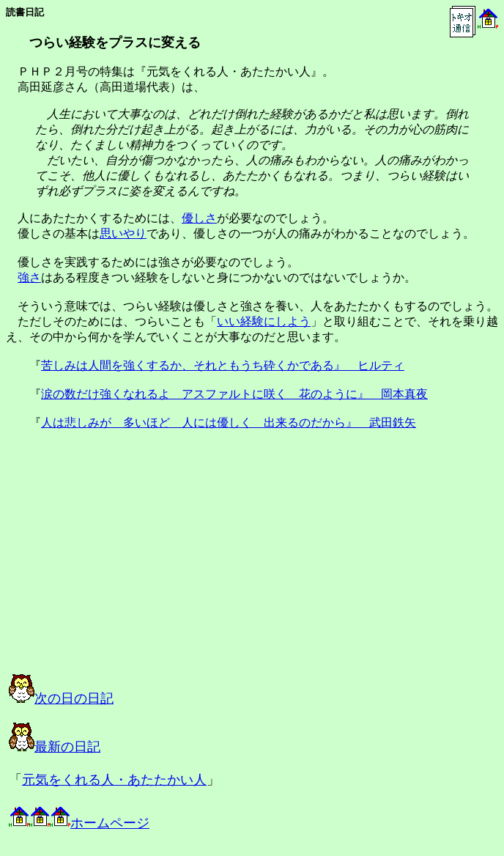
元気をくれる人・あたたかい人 (114, 780)
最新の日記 (55, 747)
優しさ (199, 218)
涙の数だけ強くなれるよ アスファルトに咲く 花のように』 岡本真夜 (234, 394)
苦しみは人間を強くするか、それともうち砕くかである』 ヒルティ (223, 365)
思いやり (123, 233)
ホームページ (79, 823)
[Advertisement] (157, 565)
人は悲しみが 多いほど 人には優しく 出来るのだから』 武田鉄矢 (229, 423)
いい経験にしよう (264, 321)
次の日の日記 (61, 698)
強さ (29, 277)
